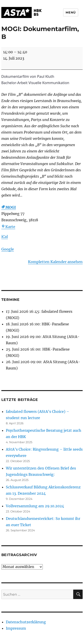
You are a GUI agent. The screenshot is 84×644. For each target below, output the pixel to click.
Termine (11, 300)
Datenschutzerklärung (26, 622)
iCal (5, 237)
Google (8, 249)
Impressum (16, 628)
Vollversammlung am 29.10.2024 (35, 506)
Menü (71, 12)
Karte (8, 227)
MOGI (9, 207)
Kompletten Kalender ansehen (55, 262)
